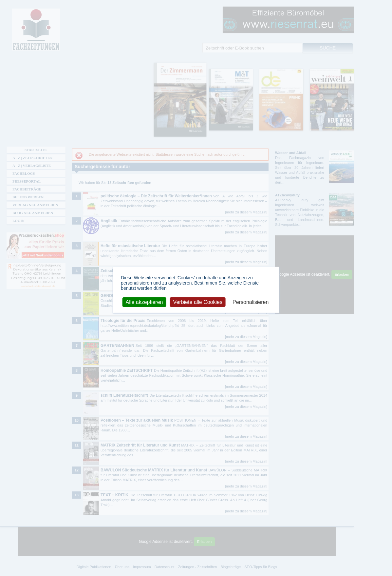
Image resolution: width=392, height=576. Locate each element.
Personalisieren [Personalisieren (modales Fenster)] (251, 302)
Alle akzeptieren (144, 302)
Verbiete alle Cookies (198, 302)
